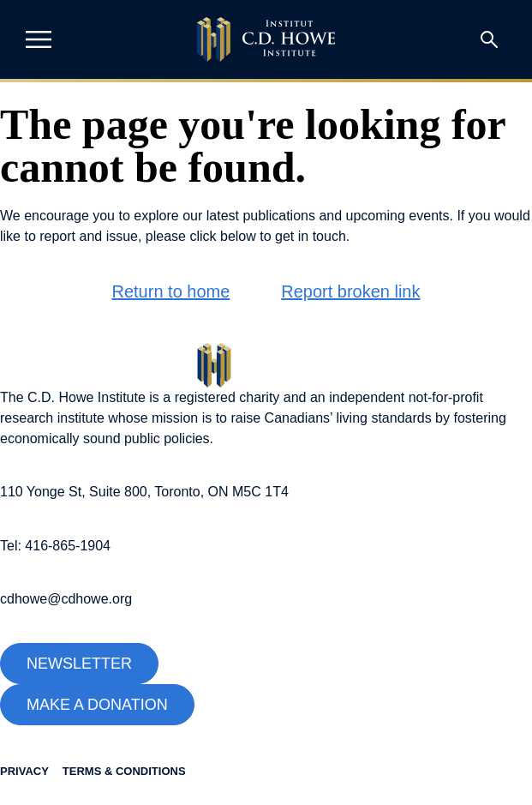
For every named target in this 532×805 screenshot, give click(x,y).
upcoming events (398, 216)
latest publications (261, 216)
